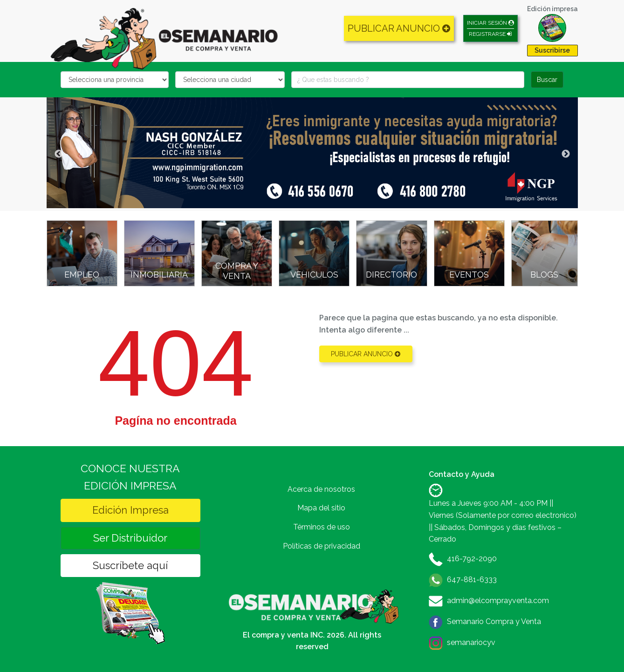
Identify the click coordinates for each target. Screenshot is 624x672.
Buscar (547, 80)
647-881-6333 (472, 580)
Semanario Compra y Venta (494, 621)
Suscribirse (552, 50)
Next (566, 154)
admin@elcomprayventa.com (498, 601)
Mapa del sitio (321, 508)
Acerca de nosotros (321, 489)
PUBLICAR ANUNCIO (399, 28)
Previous (59, 154)
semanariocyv (471, 642)
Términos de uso (322, 527)
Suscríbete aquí (130, 565)
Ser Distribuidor (130, 538)
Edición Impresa (130, 510)
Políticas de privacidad (322, 546)
